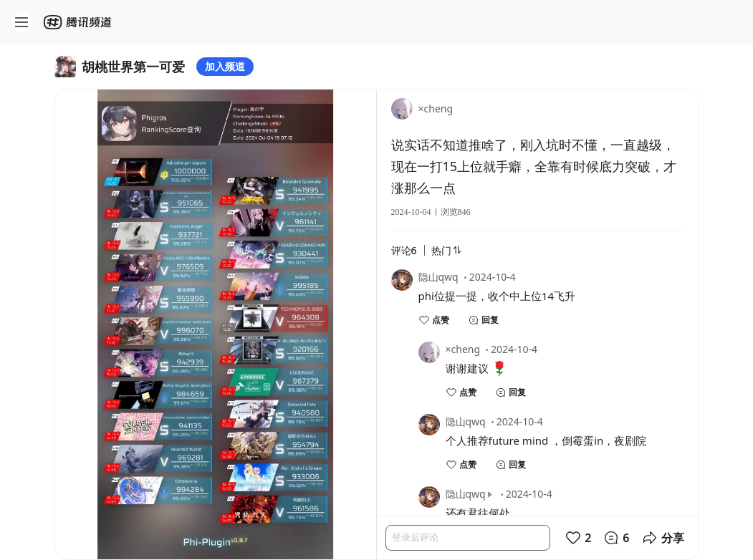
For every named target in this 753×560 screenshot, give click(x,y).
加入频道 (225, 66)
